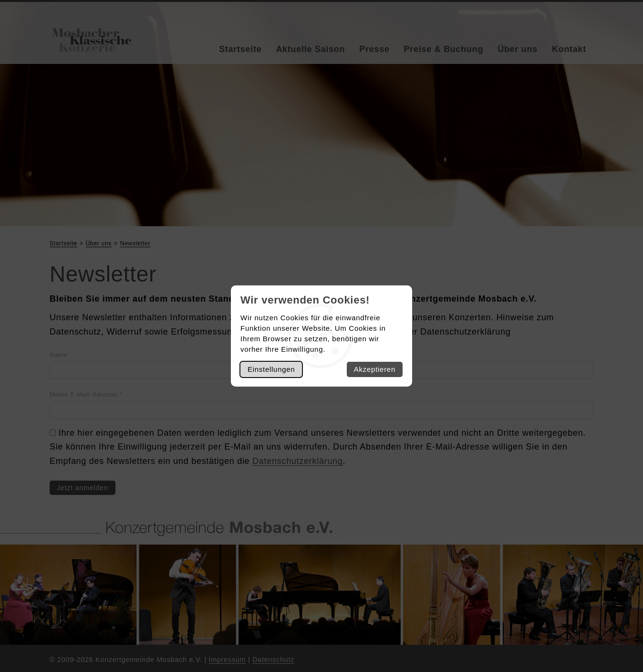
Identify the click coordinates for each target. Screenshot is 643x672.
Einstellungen (271, 369)
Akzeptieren (375, 369)
